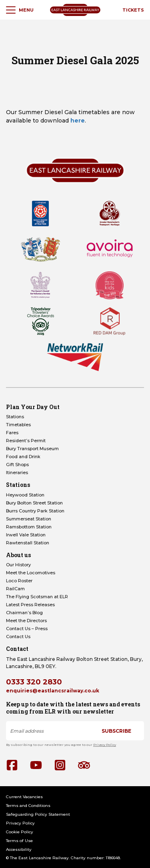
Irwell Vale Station (26, 535)
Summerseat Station (29, 519)
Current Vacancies (24, 797)
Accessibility (19, 849)
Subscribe (116, 731)
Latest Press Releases (30, 605)
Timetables (18, 425)
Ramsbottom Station (29, 527)
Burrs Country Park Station (35, 511)
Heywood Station (25, 495)
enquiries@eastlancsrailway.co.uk (53, 691)
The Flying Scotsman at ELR (37, 597)
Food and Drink (23, 457)
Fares (12, 433)
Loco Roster (19, 581)
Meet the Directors (26, 621)
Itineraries (17, 473)
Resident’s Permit (26, 441)
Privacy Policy (105, 745)
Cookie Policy (20, 832)
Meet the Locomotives (31, 573)
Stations (15, 417)
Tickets (133, 10)
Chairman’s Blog (24, 613)
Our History (18, 565)
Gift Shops (17, 465)
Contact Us (18, 637)
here (78, 121)
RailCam (15, 589)
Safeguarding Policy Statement (38, 814)
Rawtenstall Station (28, 543)
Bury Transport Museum (32, 449)
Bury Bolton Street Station (34, 503)
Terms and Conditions (28, 806)
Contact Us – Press (27, 629)
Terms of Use (19, 841)
